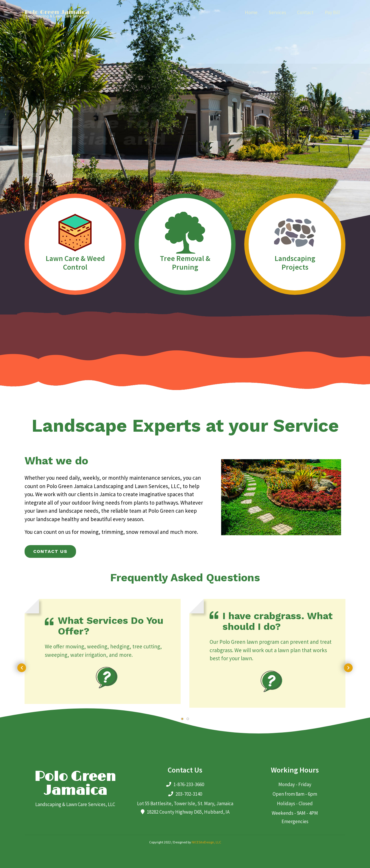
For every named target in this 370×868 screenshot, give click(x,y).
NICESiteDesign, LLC (206, 842)
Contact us (50, 551)
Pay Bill (332, 12)
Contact (305, 12)
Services (277, 12)
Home (251, 12)
